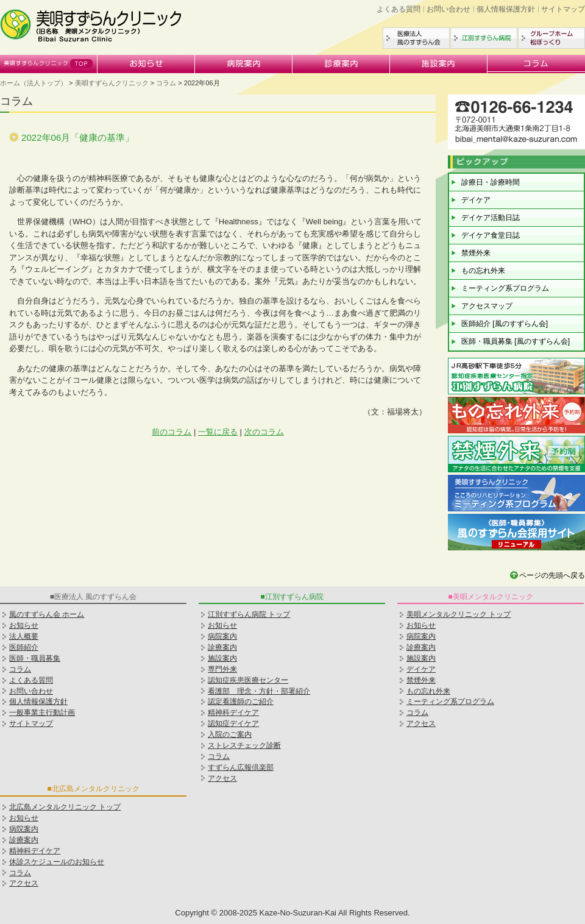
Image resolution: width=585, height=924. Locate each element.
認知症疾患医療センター (248, 680)
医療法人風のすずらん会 (416, 38)
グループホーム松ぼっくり (551, 38)
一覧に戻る (218, 432)
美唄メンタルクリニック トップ (459, 614)
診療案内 (341, 64)
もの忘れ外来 (483, 271)
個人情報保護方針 (506, 9)
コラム (536, 64)
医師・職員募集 (35, 658)
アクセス (222, 778)
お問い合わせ (448, 9)
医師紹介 (24, 647)
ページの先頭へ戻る (552, 575)
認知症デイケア (233, 723)
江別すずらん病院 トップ (249, 614)
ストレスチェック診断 (244, 745)
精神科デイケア (233, 713)
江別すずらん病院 (484, 38)
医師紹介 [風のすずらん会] (505, 324)
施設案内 (439, 64)
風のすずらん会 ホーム (47, 614)
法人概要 (24, 636)
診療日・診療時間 (491, 182)
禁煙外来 (476, 253)
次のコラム (264, 432)
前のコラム (172, 432)
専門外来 (222, 669)
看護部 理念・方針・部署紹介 (259, 691)
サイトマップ (563, 9)
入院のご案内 (230, 734)
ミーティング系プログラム (505, 288)
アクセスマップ (487, 306)
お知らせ (146, 64)
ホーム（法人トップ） (34, 83)
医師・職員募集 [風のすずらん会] (516, 341)
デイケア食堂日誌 (491, 235)
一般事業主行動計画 (42, 713)
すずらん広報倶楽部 (241, 767)
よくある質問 (399, 9)
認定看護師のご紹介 (241, 702)
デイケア (476, 200)
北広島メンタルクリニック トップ (65, 807)
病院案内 (244, 64)
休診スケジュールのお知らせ (57, 862)
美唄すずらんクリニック (49, 64)
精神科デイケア (35, 851)
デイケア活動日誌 (491, 218)
